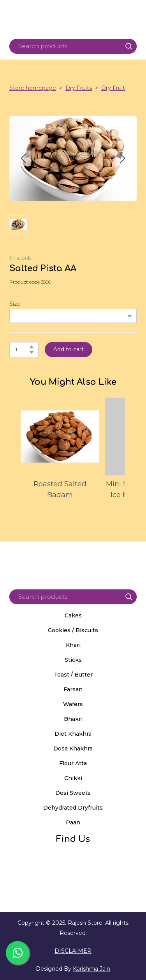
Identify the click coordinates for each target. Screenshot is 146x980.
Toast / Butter (73, 675)
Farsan (73, 689)
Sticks (73, 660)
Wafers (73, 704)
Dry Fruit (113, 88)
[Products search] (73, 46)
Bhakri (73, 719)
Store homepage (33, 88)
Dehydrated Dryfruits (73, 808)
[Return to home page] (73, 563)
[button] (129, 46)
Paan (73, 822)
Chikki (73, 778)
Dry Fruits (79, 88)
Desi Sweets (73, 793)
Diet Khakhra (73, 734)
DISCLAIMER (73, 951)
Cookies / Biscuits (73, 630)
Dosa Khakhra (73, 749)
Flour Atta (73, 763)
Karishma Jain (91, 969)
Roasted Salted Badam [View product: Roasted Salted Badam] (60, 489)
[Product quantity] (22, 350)
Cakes (73, 615)
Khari (73, 645)
